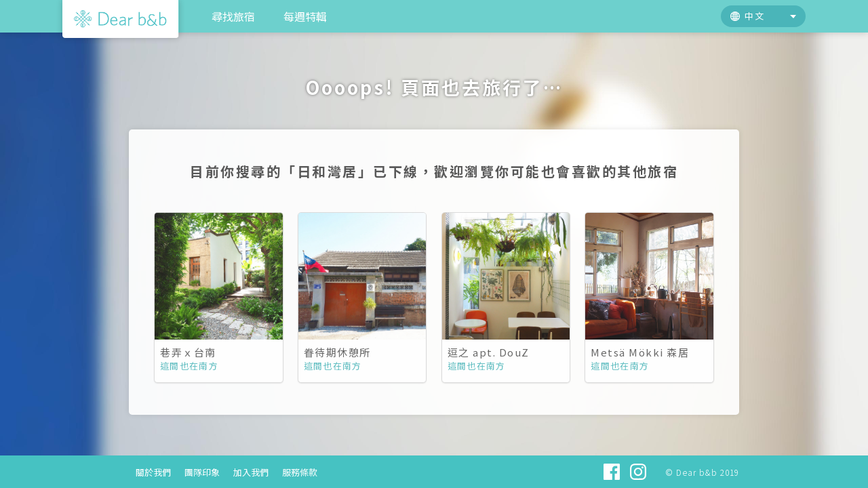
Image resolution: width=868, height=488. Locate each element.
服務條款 (300, 472)
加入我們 (251, 472)
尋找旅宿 (233, 16)
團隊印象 (202, 472)
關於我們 (153, 472)
